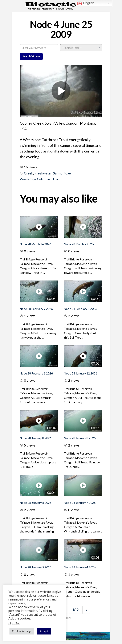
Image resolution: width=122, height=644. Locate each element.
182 (75, 610)
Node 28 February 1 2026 (80, 309)
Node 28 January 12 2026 (81, 373)
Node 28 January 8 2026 (36, 438)
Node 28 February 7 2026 (36, 309)
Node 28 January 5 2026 (36, 567)
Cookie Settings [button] (22, 631)
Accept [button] (44, 631)
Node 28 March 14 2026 (35, 244)
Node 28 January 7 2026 (80, 503)
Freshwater (43, 173)
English (86, 3)
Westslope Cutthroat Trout (40, 179)
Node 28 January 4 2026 (80, 567)
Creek (29, 173)
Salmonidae (62, 173)
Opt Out (14, 623)
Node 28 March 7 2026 (79, 244)
